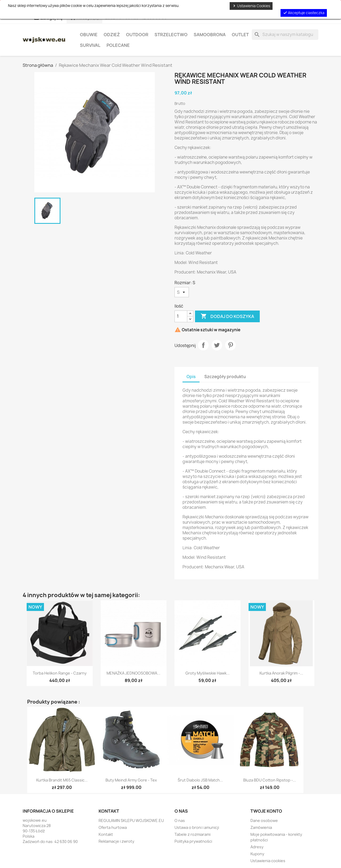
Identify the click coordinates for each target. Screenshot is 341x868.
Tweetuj (217, 345)
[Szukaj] (285, 35)
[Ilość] (181, 316)
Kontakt (106, 834)
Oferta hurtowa (113, 827)
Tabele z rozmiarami (192, 834)
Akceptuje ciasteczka (304, 13)
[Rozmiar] (182, 292)
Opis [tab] (191, 377)
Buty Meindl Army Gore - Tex (131, 780)
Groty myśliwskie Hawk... (208, 673)
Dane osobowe (264, 821)
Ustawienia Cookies (251, 6)
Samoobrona (210, 35)
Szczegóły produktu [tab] (225, 377)
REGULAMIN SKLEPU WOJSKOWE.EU (131, 821)
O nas (180, 821)
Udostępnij (203, 345)
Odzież (112, 35)
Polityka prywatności (193, 841)
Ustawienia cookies (268, 861)
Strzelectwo (171, 35)
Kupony (257, 854)
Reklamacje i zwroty (116, 841)
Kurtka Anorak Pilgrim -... (281, 673)
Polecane (118, 45)
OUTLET (240, 35)
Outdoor (137, 35)
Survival (90, 45)
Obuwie (89, 35)
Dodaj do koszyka (227, 316)
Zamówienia (261, 827)
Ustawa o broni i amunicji (197, 827)
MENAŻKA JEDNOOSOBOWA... (133, 673)
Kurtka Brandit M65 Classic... (62, 780)
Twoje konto (266, 811)
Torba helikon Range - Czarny (60, 673)
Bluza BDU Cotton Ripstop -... (270, 780)
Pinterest (230, 345)
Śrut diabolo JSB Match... (200, 780)
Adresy (257, 847)
